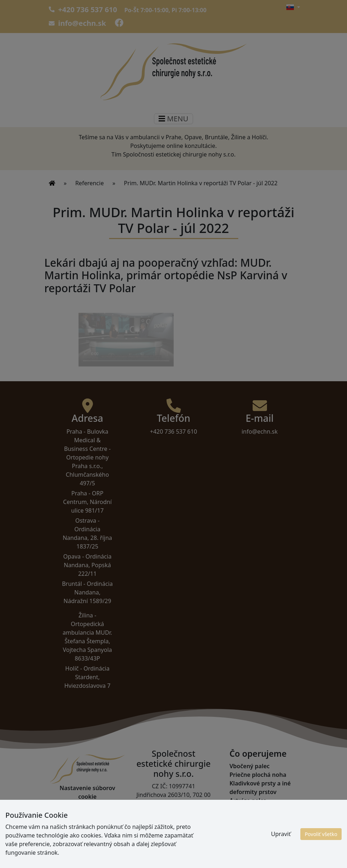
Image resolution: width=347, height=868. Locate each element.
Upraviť (281, 834)
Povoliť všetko (321, 834)
